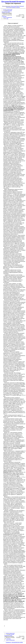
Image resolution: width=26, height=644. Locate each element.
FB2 (7, 19)
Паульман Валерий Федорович (13, 1)
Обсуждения (9, 7)
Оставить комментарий (8, 10)
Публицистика (9, 17)
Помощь (18, 7)
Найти (18, 6)
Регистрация (14, 6)
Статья (4, 17)
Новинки (14, 7)
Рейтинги (22, 6)
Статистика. (4, 16)
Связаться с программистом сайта (14, 642)
